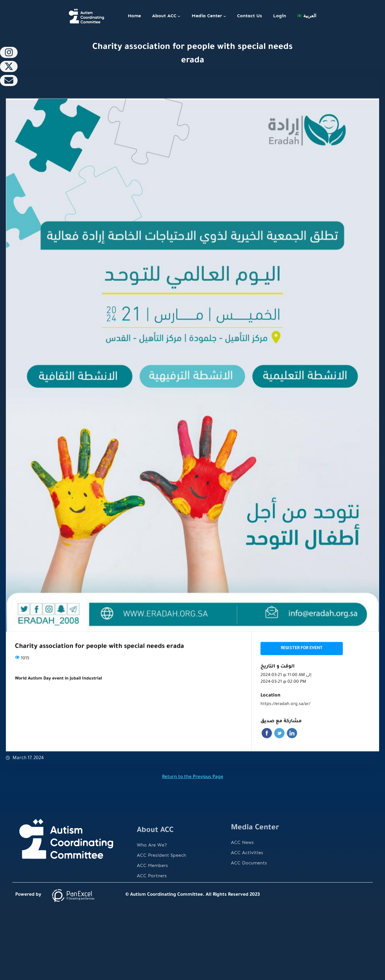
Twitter (279, 749)
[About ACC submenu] (179, 16)
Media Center (207, 16)
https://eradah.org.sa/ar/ (285, 720)
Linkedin (292, 749)
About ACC (164, 16)
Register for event (302, 665)
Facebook (267, 749)
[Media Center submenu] (225, 16)
